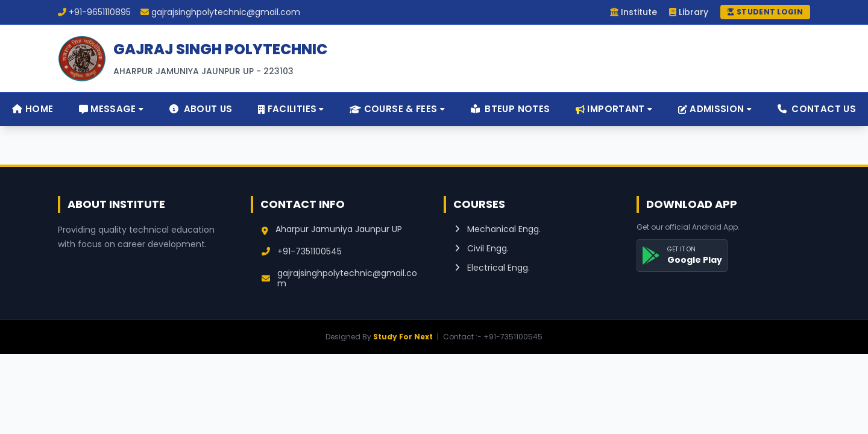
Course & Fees (397, 109)
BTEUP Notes (511, 109)
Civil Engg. (482, 248)
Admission (715, 109)
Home (33, 109)
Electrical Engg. (492, 268)
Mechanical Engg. (498, 229)
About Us (201, 109)
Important (614, 109)
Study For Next (403, 337)
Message (111, 109)
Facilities (291, 109)
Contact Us (817, 109)
